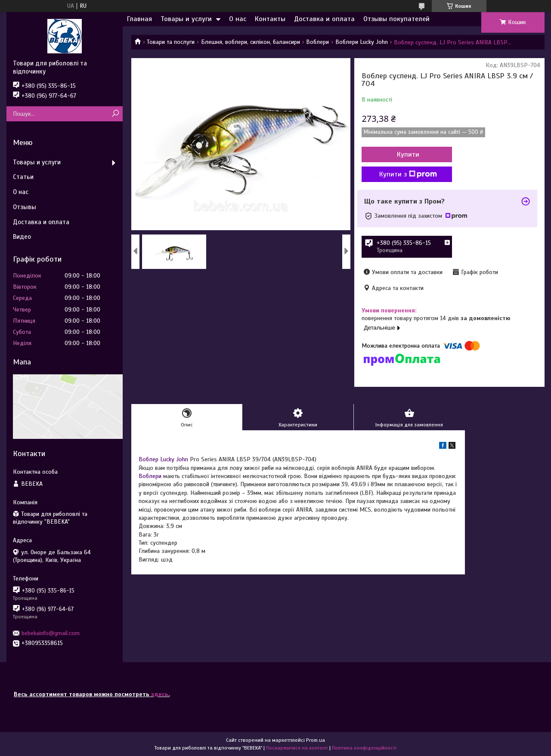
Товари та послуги (171, 42)
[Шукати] (115, 114)
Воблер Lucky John (163, 459)
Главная (139, 19)
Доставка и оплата (324, 19)
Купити (408, 154)
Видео (22, 237)
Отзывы (25, 207)
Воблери (317, 42)
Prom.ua (316, 740)
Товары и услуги (186, 19)
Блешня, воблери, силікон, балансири (251, 42)
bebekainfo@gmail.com (51, 633)
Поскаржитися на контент (297, 748)
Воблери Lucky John (362, 42)
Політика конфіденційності (364, 748)
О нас (238, 19)
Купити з (408, 174)
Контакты (270, 19)
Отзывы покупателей (396, 19)
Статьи (23, 177)
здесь (160, 694)
